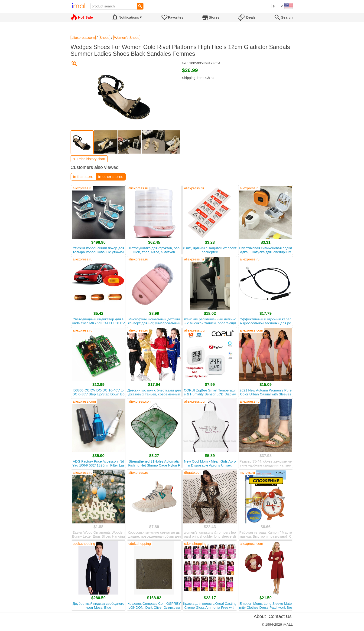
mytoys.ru (247, 472)
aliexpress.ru (83, 188)
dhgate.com (193, 472)
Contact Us (280, 616)
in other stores (111, 177)
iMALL (288, 624)
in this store (83, 177)
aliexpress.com (196, 330)
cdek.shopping (84, 544)
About (260, 616)
